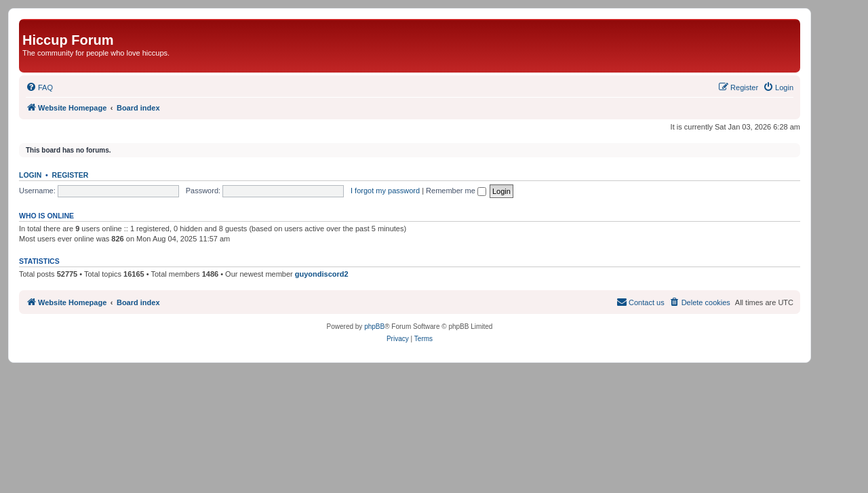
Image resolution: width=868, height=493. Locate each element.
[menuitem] (39, 87)
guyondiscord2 (322, 274)
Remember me (456, 191)
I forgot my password (385, 191)
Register (71, 175)
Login (30, 175)
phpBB (374, 327)
